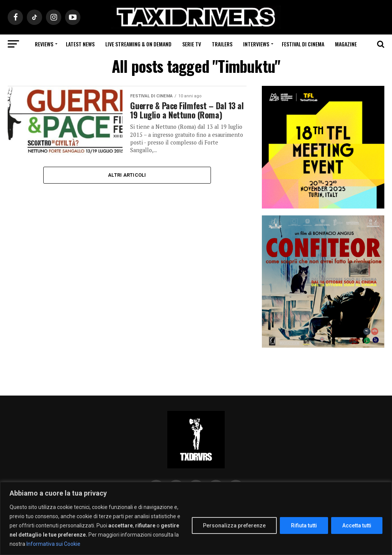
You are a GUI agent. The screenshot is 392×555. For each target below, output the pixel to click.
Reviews (44, 44)
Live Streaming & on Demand (138, 44)
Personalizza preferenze (234, 525)
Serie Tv (192, 44)
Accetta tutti (357, 525)
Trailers (222, 44)
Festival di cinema (303, 44)
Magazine (346, 44)
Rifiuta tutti (304, 525)
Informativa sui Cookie (53, 544)
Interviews (256, 44)
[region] (196, 518)
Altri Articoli (127, 175)
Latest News (80, 44)
